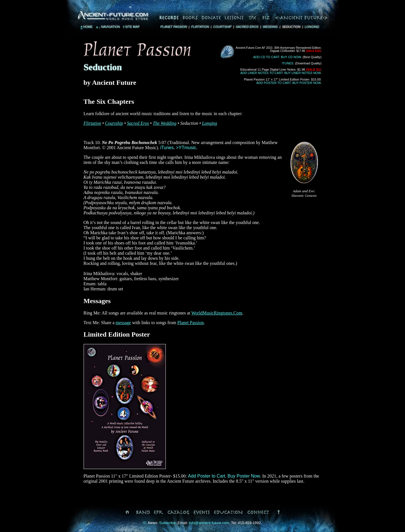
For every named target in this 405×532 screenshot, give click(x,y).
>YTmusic (186, 148)
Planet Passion (174, 27)
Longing (312, 27)
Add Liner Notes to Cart (261, 73)
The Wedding (165, 123)
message (123, 323)
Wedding (270, 27)
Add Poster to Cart (273, 83)
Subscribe (167, 523)
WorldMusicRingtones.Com (217, 313)
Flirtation (200, 27)
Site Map (131, 27)
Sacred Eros (247, 27)
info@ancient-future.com (209, 523)
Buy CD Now (291, 57)
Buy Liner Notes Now (302, 73)
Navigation (108, 27)
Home (87, 27)
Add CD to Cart (266, 57)
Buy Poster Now (306, 83)
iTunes (288, 63)
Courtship (222, 27)
